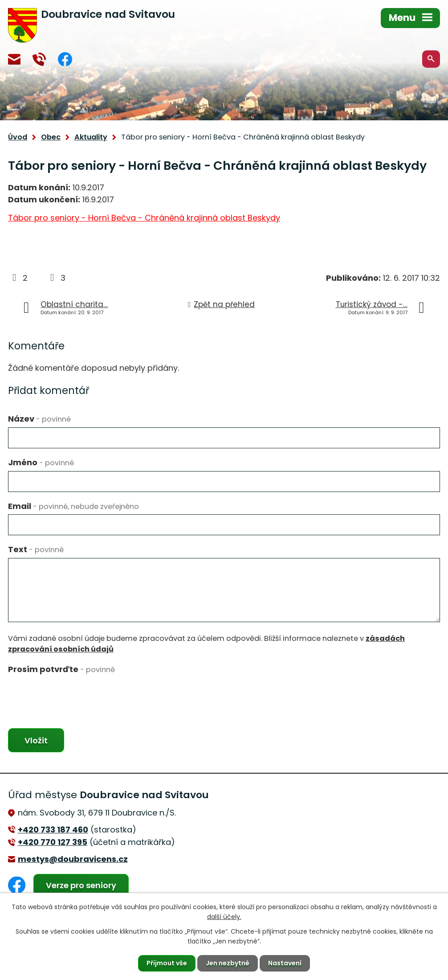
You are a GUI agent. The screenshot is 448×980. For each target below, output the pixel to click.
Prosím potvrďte (61, 669)
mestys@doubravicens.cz (14, 59)
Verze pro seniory (81, 885)
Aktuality (91, 137)
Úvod (18, 137)
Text (36, 549)
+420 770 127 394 (39, 59)
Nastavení (285, 963)
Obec (51, 137)
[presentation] (76, 695)
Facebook (65, 59)
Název (39, 419)
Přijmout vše (167, 963)
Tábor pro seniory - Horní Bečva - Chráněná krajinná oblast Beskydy (144, 218)
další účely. (224, 917)
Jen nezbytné (228, 963)
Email (73, 506)
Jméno (41, 462)
